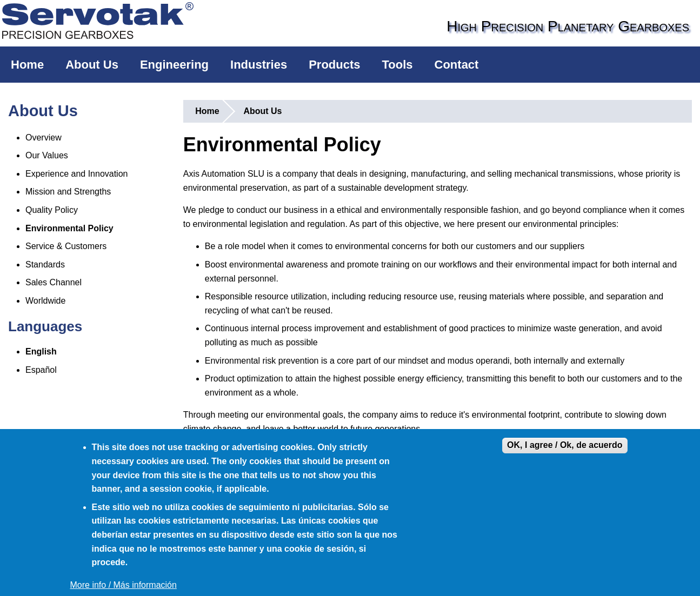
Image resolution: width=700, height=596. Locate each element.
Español (41, 370)
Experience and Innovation (76, 174)
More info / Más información (124, 585)
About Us (92, 65)
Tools (398, 65)
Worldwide (45, 301)
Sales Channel (54, 282)
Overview (44, 138)
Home (27, 65)
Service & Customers (66, 246)
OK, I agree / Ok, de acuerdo (565, 445)
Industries (259, 65)
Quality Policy (52, 210)
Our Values (47, 155)
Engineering (174, 65)
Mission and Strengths (68, 192)
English (41, 351)
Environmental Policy (69, 228)
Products (334, 65)
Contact (457, 65)
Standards (45, 264)
